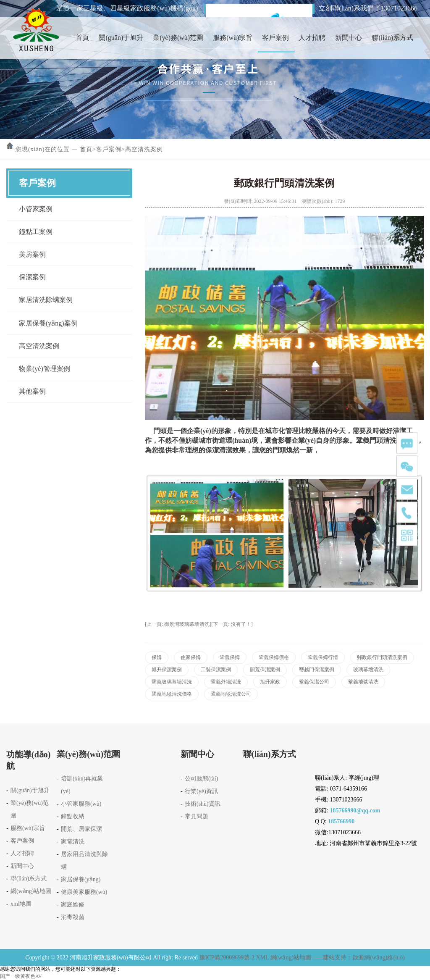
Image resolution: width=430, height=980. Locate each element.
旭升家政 (270, 682)
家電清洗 (73, 842)
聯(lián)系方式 (392, 38)
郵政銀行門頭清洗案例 (382, 657)
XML (263, 958)
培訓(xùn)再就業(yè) (82, 785)
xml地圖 (21, 904)
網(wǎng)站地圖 (31, 891)
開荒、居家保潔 (81, 829)
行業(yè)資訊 (201, 791)
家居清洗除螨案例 (46, 300)
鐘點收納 (73, 816)
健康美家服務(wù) (84, 892)
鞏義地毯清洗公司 (231, 694)
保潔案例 (32, 277)
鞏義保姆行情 (323, 657)
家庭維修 (73, 905)
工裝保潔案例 (216, 670)
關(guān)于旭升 (121, 38)
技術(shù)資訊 (203, 804)
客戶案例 (275, 38)
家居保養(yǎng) (81, 879)
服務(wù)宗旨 (233, 38)
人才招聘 (312, 38)
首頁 (82, 38)
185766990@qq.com (355, 811)
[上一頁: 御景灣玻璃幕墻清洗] (178, 624)
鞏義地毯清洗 (363, 682)
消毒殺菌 (73, 917)
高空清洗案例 (144, 149)
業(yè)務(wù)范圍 (178, 38)
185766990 (341, 821)
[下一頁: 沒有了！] (232, 624)
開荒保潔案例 (265, 670)
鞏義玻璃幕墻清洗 (172, 682)
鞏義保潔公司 (314, 682)
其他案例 (32, 391)
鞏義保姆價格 (274, 657)
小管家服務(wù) (81, 804)
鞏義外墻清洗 (226, 682)
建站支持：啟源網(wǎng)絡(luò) (364, 958)
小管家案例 (36, 209)
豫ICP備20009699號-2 (227, 958)
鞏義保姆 (230, 657)
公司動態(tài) (201, 779)
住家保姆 (191, 657)
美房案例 (32, 254)
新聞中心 (349, 38)
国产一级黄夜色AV (21, 976)
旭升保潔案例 (167, 670)
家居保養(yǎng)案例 (48, 323)
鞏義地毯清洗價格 (172, 694)
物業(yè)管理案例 (45, 369)
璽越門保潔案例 (317, 670)
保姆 (157, 657)
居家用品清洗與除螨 (84, 860)
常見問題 (197, 816)
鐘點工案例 (36, 232)
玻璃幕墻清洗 (368, 670)
